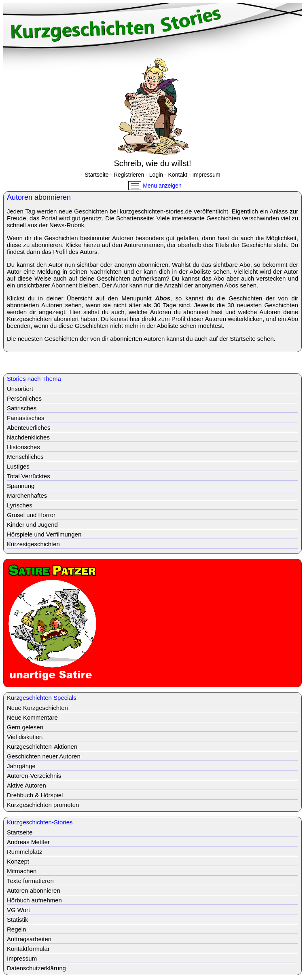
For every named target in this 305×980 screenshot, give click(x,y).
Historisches (23, 447)
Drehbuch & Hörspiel (35, 795)
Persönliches (24, 398)
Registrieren (129, 175)
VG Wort (18, 910)
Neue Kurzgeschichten (37, 708)
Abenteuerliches (29, 428)
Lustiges (18, 466)
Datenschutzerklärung (36, 968)
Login (156, 175)
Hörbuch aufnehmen (34, 900)
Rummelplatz (25, 852)
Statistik (18, 920)
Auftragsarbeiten (29, 939)
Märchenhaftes (27, 495)
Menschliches (25, 457)
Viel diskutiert (25, 737)
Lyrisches (20, 505)
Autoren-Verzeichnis (34, 776)
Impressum (206, 175)
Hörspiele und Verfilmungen (44, 534)
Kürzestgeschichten (33, 544)
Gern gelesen (25, 727)
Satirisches (22, 408)
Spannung (21, 486)
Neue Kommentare (32, 717)
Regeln (17, 929)
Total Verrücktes (29, 476)
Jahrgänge (21, 766)
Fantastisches (26, 418)
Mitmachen (22, 871)
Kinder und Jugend (32, 525)
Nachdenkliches (28, 437)
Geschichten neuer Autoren (44, 756)
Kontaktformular (28, 949)
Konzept (18, 861)
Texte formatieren (30, 881)
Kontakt (178, 175)
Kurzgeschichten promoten (43, 805)
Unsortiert (20, 389)
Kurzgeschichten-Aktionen (42, 747)
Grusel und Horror (31, 515)
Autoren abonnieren (34, 890)
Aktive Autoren (26, 785)
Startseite (96, 175)
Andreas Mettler (28, 842)
